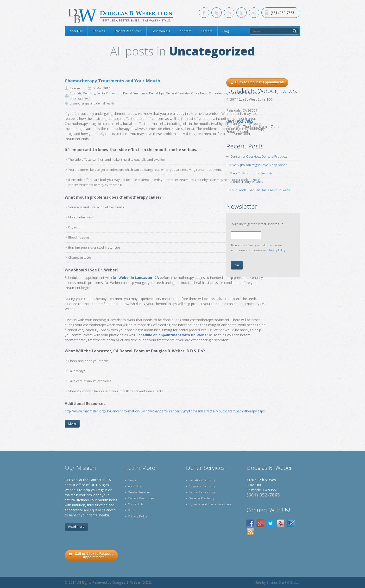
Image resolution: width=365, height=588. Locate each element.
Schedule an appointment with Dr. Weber (172, 335)
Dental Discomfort (109, 93)
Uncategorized (80, 98)
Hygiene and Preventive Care (210, 504)
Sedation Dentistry (202, 480)
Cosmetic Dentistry (82, 93)
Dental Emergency (135, 93)
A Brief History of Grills (247, 182)
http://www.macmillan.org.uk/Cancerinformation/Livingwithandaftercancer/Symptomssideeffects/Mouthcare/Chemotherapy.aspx (165, 411)
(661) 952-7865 (263, 495)
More (72, 423)
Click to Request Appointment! (257, 82)
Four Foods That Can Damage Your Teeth (260, 190)
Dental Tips (157, 93)
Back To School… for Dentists (252, 173)
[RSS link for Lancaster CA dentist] (254, 13)
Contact (185, 31)
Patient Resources (128, 31)
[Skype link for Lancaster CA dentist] (229, 13)
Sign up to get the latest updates (258, 224)
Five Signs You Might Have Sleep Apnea (259, 165)
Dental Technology (202, 492)
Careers (207, 31)
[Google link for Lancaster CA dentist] (242, 13)
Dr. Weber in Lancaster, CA (135, 278)
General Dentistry (178, 93)
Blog (226, 31)
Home (132, 480)
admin (78, 88)
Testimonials (161, 31)
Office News (199, 93)
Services (99, 31)
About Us (76, 31)
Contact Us (136, 504)
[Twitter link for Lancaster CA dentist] (217, 13)
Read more (76, 527)
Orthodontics (218, 93)
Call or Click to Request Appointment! (91, 555)
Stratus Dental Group (283, 582)
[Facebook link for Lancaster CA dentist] (204, 13)
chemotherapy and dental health (92, 103)
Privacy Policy (277, 250)
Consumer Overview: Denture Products (259, 156)
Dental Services (139, 492)
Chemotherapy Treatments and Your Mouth (112, 81)
